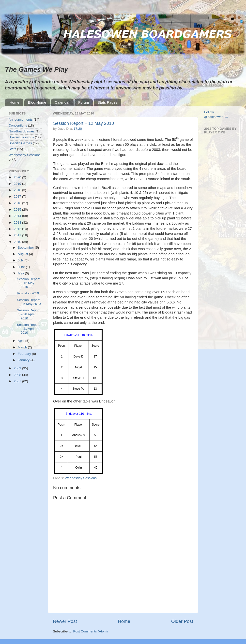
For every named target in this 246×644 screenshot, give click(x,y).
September (26, 248)
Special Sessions (21, 137)
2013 (18, 222)
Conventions (18, 125)
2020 (18, 177)
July (21, 260)
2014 (18, 216)
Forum (84, 102)
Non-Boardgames (22, 131)
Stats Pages (107, 102)
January (24, 360)
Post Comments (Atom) (91, 631)
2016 (18, 203)
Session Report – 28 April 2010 (28, 314)
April (22, 341)
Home (15, 102)
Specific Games (20, 143)
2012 (18, 229)
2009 (18, 368)
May (21, 273)
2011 (18, 235)
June (22, 267)
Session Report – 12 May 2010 (84, 123)
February (25, 354)
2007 (18, 381)
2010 (18, 242)
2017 (18, 196)
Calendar (62, 102)
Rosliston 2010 (28, 293)
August (23, 254)
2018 (18, 190)
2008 (18, 375)
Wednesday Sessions (81, 478)
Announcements (21, 120)
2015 (18, 209)
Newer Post (65, 621)
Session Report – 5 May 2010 (29, 302)
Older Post (182, 621)
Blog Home (37, 102)
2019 (18, 184)
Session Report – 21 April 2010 (28, 329)
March (23, 347)
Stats (12, 149)
